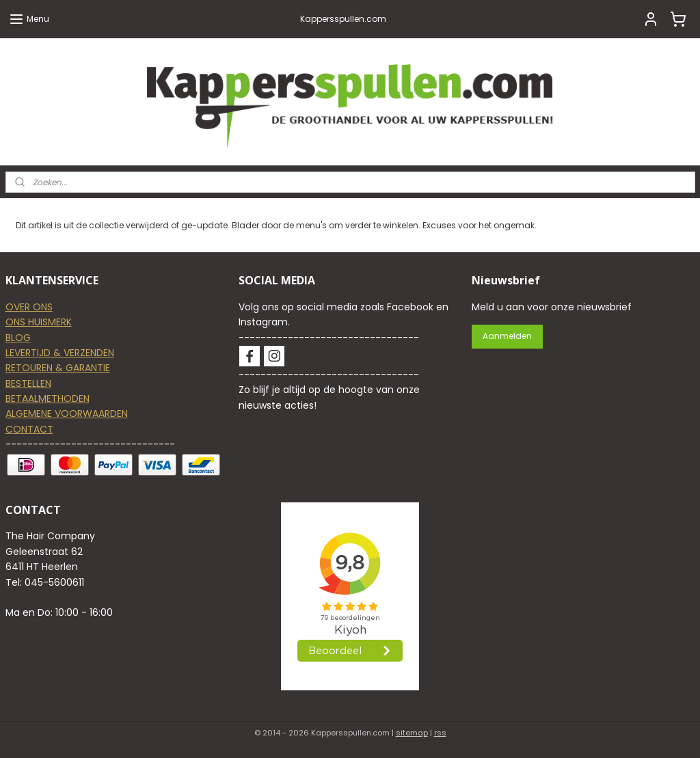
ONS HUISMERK (39, 322)
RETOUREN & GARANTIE (58, 368)
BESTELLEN (28, 383)
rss (440, 733)
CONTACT (29, 429)
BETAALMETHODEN (48, 398)
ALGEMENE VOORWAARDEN (67, 414)
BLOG (18, 338)
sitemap (412, 733)
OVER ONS (29, 307)
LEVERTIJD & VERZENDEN (60, 353)
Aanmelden (507, 336)
